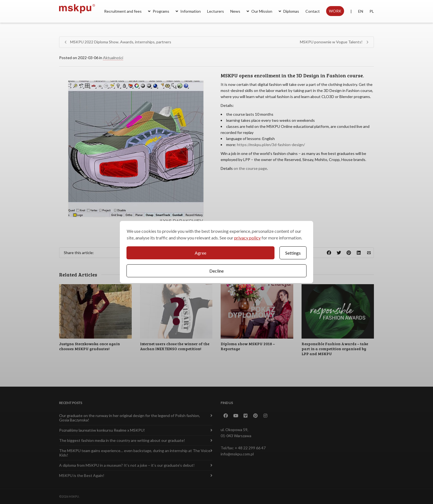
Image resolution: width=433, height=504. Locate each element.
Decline (216, 271)
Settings (293, 253)
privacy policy (247, 238)
